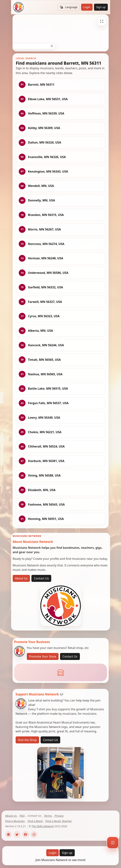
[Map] (113, 843)
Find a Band (35, 821)
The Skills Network (43, 826)
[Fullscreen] (102, 21)
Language (69, 7)
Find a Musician (15, 821)
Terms (48, 816)
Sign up (101, 7)
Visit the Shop (27, 740)
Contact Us (41, 578)
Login (87, 7)
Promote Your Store (43, 656)
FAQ (22, 816)
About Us (21, 578)
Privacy (59, 816)
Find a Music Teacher (59, 821)
